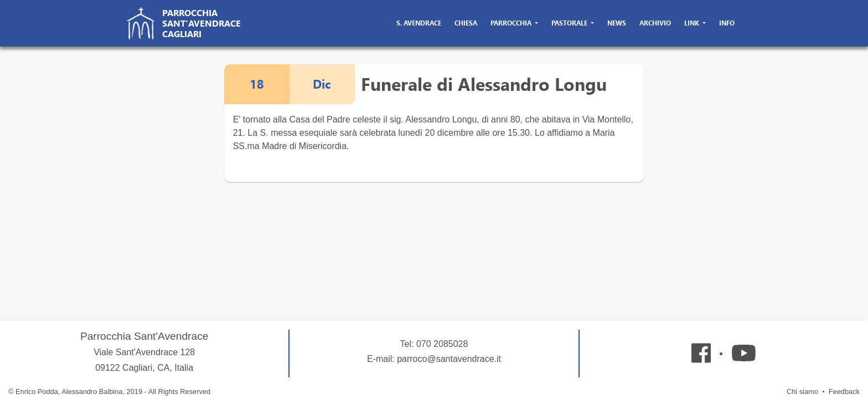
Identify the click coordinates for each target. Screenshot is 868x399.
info (727, 23)
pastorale (570, 23)
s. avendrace (419, 23)
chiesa (466, 23)
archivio (655, 23)
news (617, 23)
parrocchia (512, 23)
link (693, 23)
